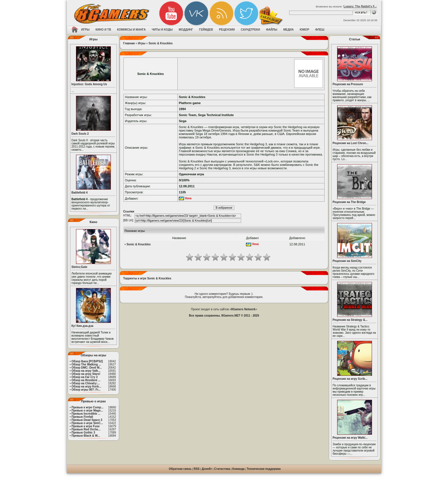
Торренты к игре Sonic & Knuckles (147, 278)
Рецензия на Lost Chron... (351, 143)
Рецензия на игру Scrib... (350, 379)
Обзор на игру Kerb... (86, 386)
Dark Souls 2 (80, 134)
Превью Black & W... (86, 436)
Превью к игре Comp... (87, 407)
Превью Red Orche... (86, 429)
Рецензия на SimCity (347, 261)
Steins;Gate (79, 267)
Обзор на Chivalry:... (86, 383)
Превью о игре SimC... (87, 423)
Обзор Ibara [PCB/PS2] (87, 361)
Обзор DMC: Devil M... (87, 368)
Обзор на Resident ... (86, 380)
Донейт (207, 469)
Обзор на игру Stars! (86, 374)
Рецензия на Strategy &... (350, 320)
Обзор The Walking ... (86, 364)
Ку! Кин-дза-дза (82, 326)
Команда (238, 469)
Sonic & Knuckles (161, 43)
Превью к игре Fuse (85, 426)
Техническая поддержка (264, 469)
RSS (197, 469)
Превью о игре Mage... (87, 411)
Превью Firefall (82, 417)
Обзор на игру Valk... (86, 371)
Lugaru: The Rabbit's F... (360, 6)
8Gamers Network (243, 309)
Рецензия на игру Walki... (350, 438)
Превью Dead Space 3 (87, 420)
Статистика (222, 469)
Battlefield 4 (80, 193)
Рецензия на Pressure (348, 84)
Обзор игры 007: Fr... (86, 390)
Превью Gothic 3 (83, 433)
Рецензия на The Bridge (349, 202)
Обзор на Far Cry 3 (84, 377)
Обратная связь (180, 469)
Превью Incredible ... (86, 414)
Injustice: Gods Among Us (89, 84)
